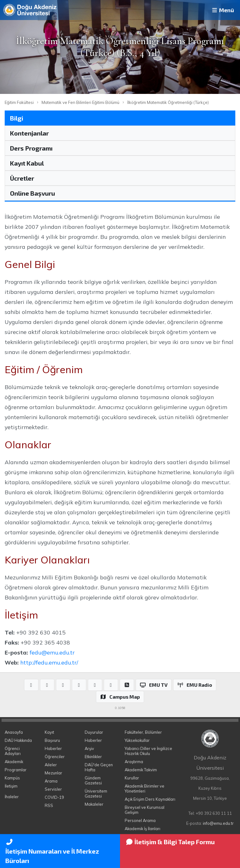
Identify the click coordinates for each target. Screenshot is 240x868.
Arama (51, 781)
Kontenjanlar (29, 133)
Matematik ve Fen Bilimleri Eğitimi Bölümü (80, 102)
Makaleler (94, 804)
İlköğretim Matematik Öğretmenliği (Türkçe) (168, 102)
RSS (49, 805)
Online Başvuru (32, 193)
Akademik (14, 762)
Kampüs (12, 778)
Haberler (53, 748)
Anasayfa (14, 732)
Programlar (16, 770)
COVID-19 (54, 797)
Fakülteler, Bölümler (143, 732)
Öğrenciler (55, 757)
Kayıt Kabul (27, 163)
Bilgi (17, 118)
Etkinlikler (93, 757)
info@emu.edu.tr (218, 823)
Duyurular (94, 732)
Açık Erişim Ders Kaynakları (150, 799)
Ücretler (22, 178)
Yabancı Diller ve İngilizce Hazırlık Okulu (148, 751)
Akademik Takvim (141, 770)
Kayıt (49, 732)
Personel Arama (140, 820)
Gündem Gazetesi (93, 780)
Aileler (51, 765)
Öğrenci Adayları (13, 751)
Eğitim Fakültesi (19, 102)
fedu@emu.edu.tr (52, 652)
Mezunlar (53, 773)
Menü (222, 10)
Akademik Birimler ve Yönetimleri (145, 788)
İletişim (11, 786)
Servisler (53, 789)
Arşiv (89, 748)
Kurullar (132, 778)
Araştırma (134, 762)
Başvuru (52, 740)
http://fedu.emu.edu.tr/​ (49, 662)
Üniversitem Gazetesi (96, 794)
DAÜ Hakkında (18, 740)
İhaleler (12, 797)
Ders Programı (31, 148)
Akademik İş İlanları (142, 829)
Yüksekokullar (137, 740)
